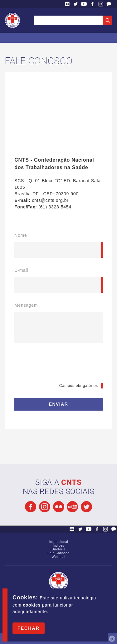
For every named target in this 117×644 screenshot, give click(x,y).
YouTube (84, 4)
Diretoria (58, 549)
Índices (58, 546)
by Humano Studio (112, 639)
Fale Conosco (109, 4)
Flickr (67, 4)
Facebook (92, 4)
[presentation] (62, 364)
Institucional (59, 542)
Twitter (76, 4)
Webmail (59, 557)
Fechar (29, 628)
